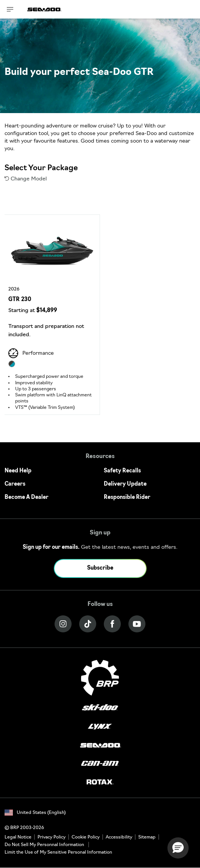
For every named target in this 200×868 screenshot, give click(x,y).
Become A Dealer (27, 498)
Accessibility (119, 837)
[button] (178, 848)
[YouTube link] (137, 624)
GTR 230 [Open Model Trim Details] (20, 300)
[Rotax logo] (100, 782)
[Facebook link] (112, 624)
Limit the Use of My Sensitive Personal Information (58, 852)
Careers (15, 484)
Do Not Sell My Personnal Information (44, 845)
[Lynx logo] (100, 727)
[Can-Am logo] (100, 764)
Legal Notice (18, 837)
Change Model (26, 179)
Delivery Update (125, 484)
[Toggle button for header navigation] (10, 9)
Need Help (18, 471)
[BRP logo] (100, 678)
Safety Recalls (122, 471)
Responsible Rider (127, 498)
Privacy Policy (52, 837)
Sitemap (147, 837)
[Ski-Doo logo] (100, 708)
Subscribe (100, 568)
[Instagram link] (63, 624)
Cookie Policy (86, 837)
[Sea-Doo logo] (44, 9)
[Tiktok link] (88, 624)
